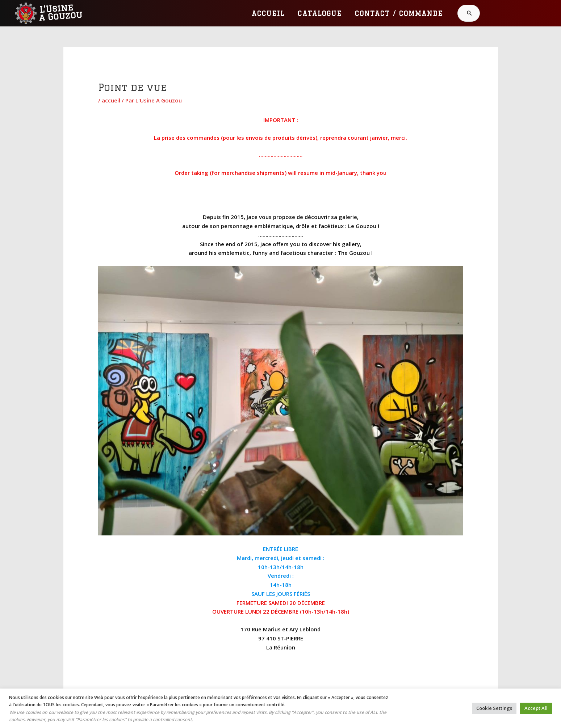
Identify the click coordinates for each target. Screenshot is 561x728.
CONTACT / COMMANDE (399, 13)
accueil (111, 100)
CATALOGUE (320, 13)
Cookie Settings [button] (494, 708)
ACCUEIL (268, 13)
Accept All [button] (536, 708)
